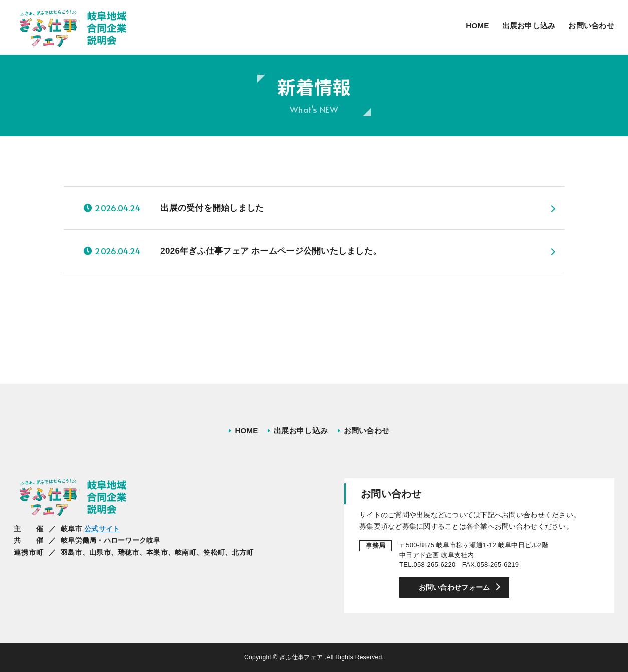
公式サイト (102, 529)
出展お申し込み (529, 25)
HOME (477, 25)
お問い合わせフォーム (454, 587)
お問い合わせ (591, 25)
